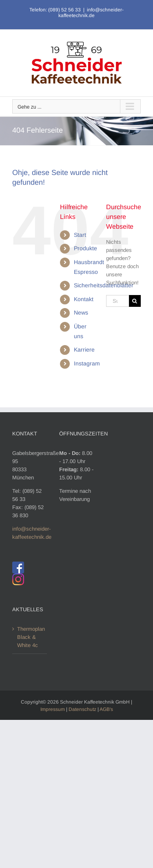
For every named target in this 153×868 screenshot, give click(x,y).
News (81, 313)
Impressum (53, 709)
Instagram (87, 363)
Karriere (84, 350)
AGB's (106, 709)
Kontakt (84, 299)
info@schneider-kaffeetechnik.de (91, 13)
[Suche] (135, 301)
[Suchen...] (118, 301)
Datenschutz (82, 709)
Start (80, 235)
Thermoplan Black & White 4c (30, 637)
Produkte (85, 248)
